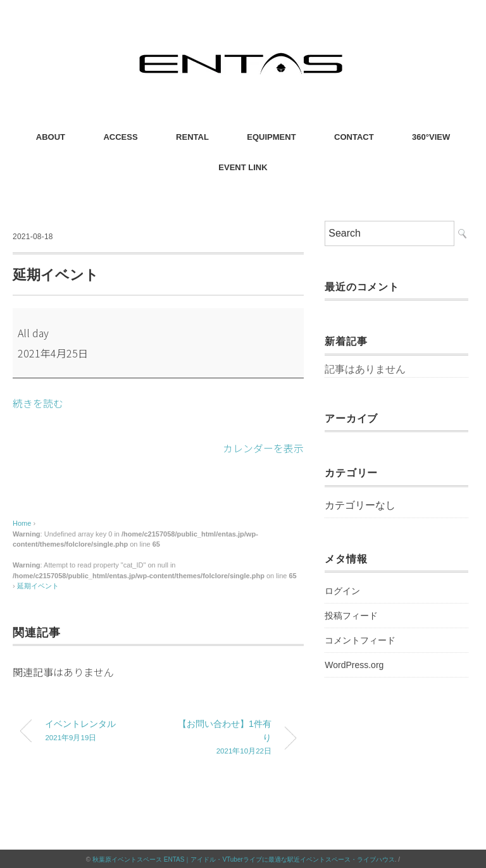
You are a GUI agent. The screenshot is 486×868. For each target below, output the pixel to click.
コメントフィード (360, 640)
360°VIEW (431, 137)
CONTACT (354, 137)
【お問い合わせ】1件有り (224, 738)
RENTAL (192, 137)
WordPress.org (354, 665)
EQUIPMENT (271, 137)
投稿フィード (351, 616)
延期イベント (38, 585)
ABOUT (51, 137)
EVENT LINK (243, 167)
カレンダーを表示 (263, 447)
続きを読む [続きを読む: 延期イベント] (38, 403)
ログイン (342, 591)
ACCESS (120, 137)
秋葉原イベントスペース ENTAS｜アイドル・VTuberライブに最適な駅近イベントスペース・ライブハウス (244, 858)
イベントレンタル (92, 731)
